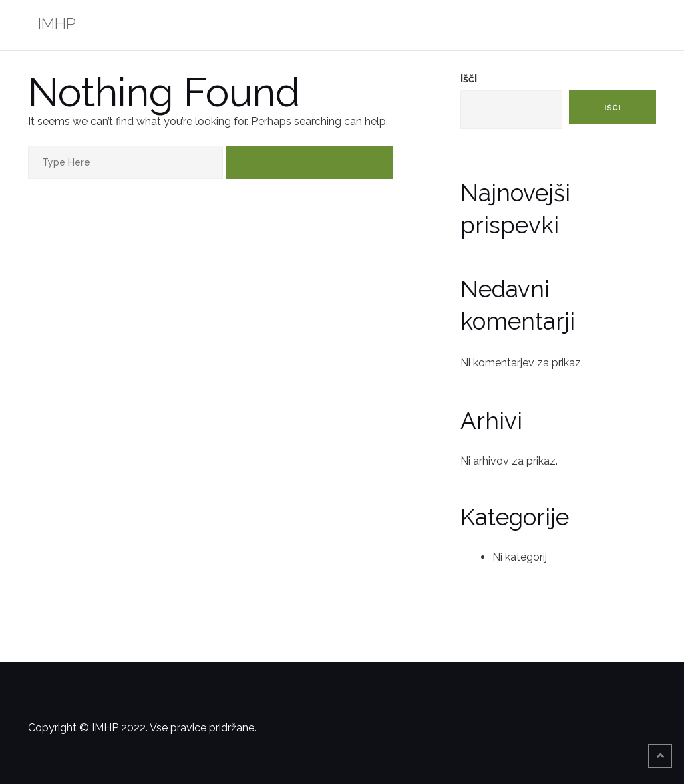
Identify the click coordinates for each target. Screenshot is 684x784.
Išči (469, 79)
